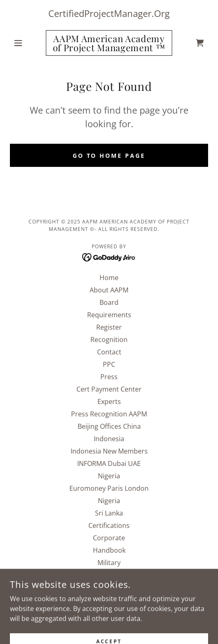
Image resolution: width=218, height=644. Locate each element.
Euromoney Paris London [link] (109, 488)
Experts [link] (109, 402)
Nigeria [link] (109, 476)
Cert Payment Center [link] (109, 389)
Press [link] (109, 377)
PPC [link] (109, 364)
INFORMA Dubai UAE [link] (109, 463)
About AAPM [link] (109, 290)
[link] (109, 43)
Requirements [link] (109, 315)
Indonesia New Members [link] (109, 451)
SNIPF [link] (109, 587)
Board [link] (109, 302)
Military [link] (109, 563)
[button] (25, 43)
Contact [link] (109, 352)
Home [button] (109, 278)
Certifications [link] (109, 525)
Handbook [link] (109, 550)
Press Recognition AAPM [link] (109, 414)
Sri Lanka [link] (109, 513)
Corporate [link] (109, 538)
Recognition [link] (109, 340)
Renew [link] (109, 575)
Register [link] (109, 327)
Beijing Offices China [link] (109, 426)
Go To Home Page (109, 156)
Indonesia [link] (109, 439)
